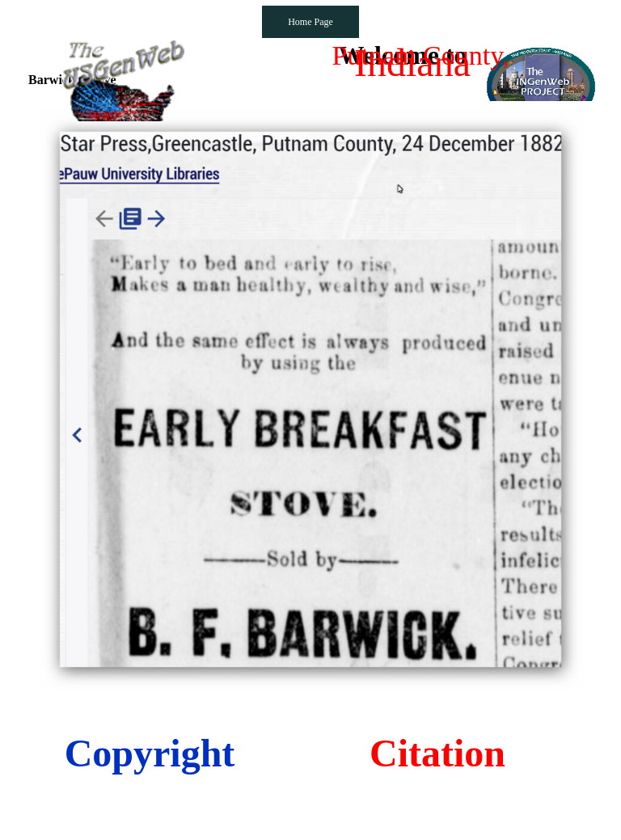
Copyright (150, 753)
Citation (437, 753)
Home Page (310, 22)
